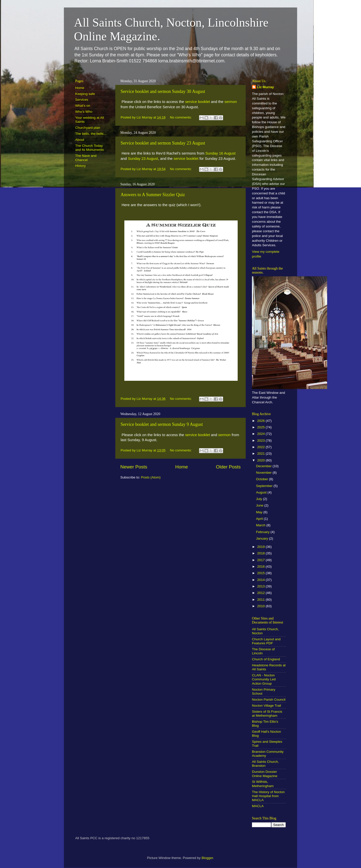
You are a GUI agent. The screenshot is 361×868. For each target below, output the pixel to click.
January (262, 538)
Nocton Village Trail (266, 706)
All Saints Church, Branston (265, 764)
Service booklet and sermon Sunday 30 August (163, 91)
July (259, 499)
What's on (83, 106)
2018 (261, 553)
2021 (261, 454)
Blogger (207, 858)
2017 (261, 560)
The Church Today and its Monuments (89, 148)
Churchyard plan (88, 128)
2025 (261, 427)
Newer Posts (134, 467)
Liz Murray (265, 87)
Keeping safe (85, 94)
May (260, 512)
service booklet (197, 102)
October (262, 479)
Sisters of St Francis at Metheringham (267, 714)
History (80, 166)
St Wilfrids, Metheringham (263, 784)
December (264, 466)
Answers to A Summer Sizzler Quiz (153, 195)
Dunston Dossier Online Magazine (265, 774)
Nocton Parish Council (269, 700)
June (260, 505)
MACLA (258, 806)
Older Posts (228, 467)
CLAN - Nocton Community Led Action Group (264, 679)
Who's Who (84, 112)
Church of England (266, 659)
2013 (261, 586)
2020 (261, 460)
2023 (261, 441)
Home (182, 467)
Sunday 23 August (143, 159)
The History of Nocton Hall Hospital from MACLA (268, 796)
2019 (261, 547)
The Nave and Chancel (86, 158)
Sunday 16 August (220, 153)
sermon (231, 102)
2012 (261, 593)
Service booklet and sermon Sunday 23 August (163, 143)
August (262, 492)
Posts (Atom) (151, 477)
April (260, 519)
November (264, 473)
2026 (261, 421)
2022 (261, 447)
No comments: (181, 117)
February (263, 532)
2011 (261, 600)
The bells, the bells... (91, 134)
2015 (261, 573)
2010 (261, 606)
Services (82, 100)
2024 (261, 434)
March (261, 525)
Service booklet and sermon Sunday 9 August (162, 424)
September (265, 486)
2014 (261, 580)
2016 (261, 567)
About (80, 140)
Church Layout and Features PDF (266, 641)
